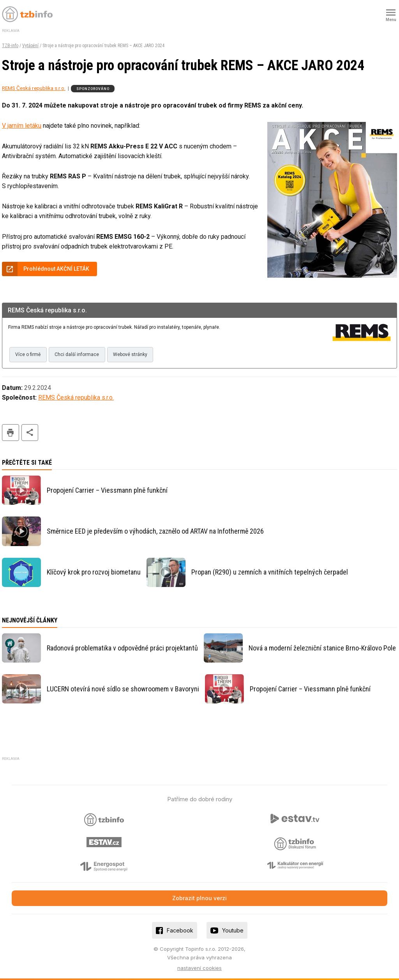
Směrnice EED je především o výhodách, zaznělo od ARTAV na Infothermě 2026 (155, 531)
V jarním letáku (22, 126)
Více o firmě (28, 354)
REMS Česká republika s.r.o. (34, 88)
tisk (11, 433)
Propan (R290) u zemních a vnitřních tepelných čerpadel (270, 572)
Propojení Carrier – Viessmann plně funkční (107, 490)
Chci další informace (77, 354)
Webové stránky (130, 354)
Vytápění (30, 46)
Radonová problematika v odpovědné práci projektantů (122, 648)
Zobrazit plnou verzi (199, 898)
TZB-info (10, 46)
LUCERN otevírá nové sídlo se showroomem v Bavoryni (123, 689)
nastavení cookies (199, 968)
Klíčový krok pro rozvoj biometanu (94, 572)
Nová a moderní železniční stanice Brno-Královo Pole (322, 648)
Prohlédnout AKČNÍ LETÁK (56, 269)
